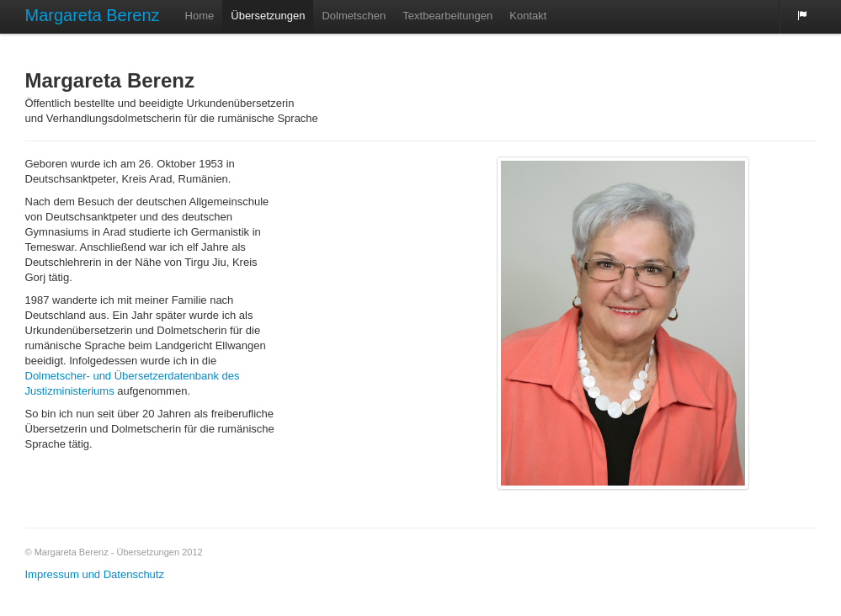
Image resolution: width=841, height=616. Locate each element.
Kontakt (528, 16)
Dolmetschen (354, 16)
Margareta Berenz (93, 15)
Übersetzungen (268, 16)
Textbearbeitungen (447, 16)
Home (200, 16)
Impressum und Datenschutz (95, 574)
